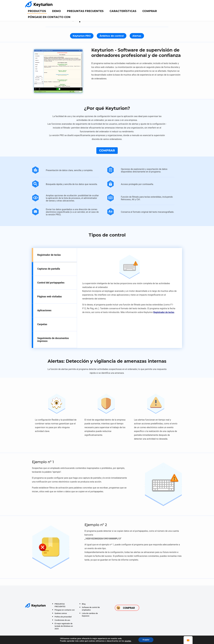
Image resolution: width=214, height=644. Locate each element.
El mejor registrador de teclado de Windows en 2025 (64, 626)
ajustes (128, 641)
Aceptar (146, 640)
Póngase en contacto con (49, 17)
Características (123, 11)
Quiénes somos (61, 613)
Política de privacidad (63, 617)
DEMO (56, 11)
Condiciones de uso (62, 620)
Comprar (150, 11)
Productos (37, 11)
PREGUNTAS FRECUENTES (85, 11)
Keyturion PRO (82, 36)
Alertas (137, 36)
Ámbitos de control (112, 36)
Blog (84, 604)
